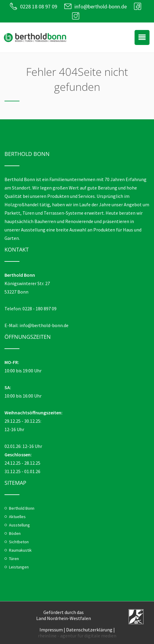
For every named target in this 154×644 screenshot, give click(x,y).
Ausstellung (19, 525)
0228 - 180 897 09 (39, 309)
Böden (15, 533)
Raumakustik (20, 550)
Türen (14, 559)
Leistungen (19, 567)
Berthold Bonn (22, 508)
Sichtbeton (19, 542)
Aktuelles (17, 517)
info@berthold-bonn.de (101, 6)
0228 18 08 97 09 (39, 6)
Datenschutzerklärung (89, 630)
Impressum (51, 630)
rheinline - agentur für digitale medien (77, 636)
